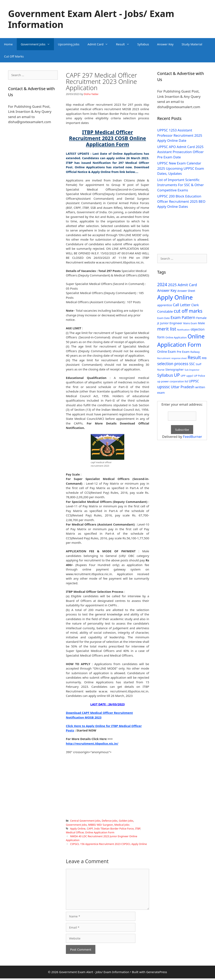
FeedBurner (193, 437)
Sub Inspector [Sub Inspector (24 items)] (192, 370)
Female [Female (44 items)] (201, 318)
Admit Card (100, 44)
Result (125, 44)
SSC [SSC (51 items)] (192, 364)
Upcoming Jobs (69, 44)
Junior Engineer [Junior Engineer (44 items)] (171, 323)
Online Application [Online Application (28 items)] (176, 338)
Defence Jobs (110, 821)
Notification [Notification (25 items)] (183, 330)
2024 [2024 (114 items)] (162, 284)
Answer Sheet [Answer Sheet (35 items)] (186, 291)
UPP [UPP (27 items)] (183, 376)
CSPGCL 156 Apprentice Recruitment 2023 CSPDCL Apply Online (109, 844)
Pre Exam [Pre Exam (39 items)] (183, 352)
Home (8, 44)
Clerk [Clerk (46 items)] (195, 305)
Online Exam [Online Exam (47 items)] (167, 352)
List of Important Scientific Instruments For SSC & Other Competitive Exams (181, 185)
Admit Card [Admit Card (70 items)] (187, 285)
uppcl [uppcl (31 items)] (190, 376)
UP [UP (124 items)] (177, 375)
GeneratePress (157, 972)
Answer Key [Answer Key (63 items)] (167, 290)
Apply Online (78, 829)
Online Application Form (100, 832)
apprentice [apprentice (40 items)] (165, 305)
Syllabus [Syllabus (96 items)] (165, 375)
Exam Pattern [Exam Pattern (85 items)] (183, 317)
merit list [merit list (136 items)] (167, 329)
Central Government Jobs (85, 821)
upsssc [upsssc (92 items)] (164, 387)
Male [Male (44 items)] (201, 323)
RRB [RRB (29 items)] (204, 358)
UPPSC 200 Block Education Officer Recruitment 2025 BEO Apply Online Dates (181, 201)
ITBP (138, 829)
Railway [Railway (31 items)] (195, 352)
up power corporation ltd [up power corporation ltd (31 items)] (173, 381)
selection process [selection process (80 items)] (173, 364)
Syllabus (143, 44)
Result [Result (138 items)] (194, 357)
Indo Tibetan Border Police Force (114, 829)
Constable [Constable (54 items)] (165, 311)
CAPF (90, 829)
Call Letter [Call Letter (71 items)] (182, 305)
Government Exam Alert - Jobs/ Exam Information (91, 19)
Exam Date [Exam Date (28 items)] (163, 318)
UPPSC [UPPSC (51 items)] (194, 381)
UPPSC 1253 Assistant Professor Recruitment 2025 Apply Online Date (180, 135)
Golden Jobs (126, 821)
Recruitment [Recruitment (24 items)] (164, 358)
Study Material (192, 44)
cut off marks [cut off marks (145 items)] (188, 311)
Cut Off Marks (14, 56)
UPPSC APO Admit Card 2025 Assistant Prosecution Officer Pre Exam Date (180, 152)
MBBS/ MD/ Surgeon (101, 825)
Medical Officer (75, 832)
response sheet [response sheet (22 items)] (179, 358)
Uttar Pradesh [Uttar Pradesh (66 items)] (182, 387)
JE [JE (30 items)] (158, 323)
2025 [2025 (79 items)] (172, 285)
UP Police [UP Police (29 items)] (200, 376)
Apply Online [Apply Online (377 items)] (175, 297)
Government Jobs (37, 44)
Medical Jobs (122, 825)
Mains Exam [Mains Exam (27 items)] (190, 323)
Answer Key (165, 44)
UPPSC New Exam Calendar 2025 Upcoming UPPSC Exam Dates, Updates (181, 168)
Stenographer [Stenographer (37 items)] (174, 369)
